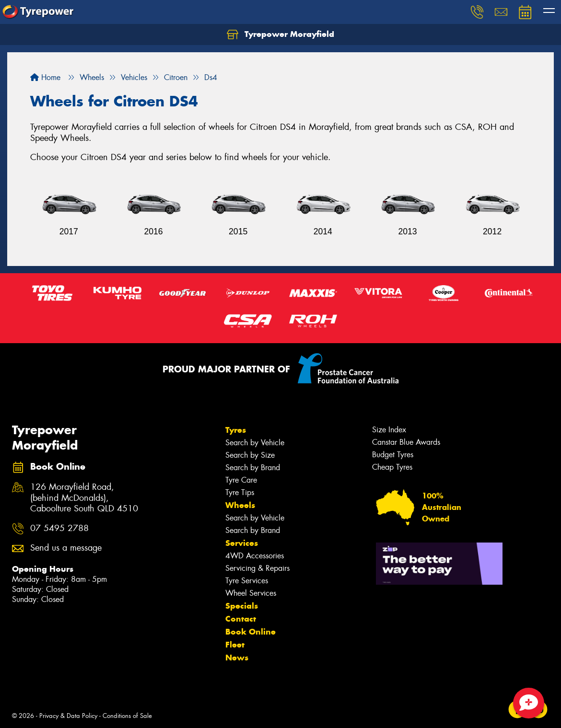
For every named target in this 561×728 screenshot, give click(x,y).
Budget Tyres (393, 455)
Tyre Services (247, 581)
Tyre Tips (240, 492)
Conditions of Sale (127, 716)
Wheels (240, 505)
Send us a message (66, 548)
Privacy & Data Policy (68, 716)
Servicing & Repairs (257, 568)
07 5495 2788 (59, 528)
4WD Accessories (255, 556)
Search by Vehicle (255, 443)
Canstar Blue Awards (406, 442)
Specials (242, 606)
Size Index (389, 430)
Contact (241, 619)
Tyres (236, 430)
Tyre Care (241, 480)
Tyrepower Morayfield (280, 35)
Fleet (235, 645)
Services (242, 543)
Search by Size (250, 455)
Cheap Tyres (392, 467)
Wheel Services (251, 593)
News (237, 658)
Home (45, 77)
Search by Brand (253, 468)
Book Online (251, 632)
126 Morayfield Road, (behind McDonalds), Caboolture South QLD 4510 (84, 498)
